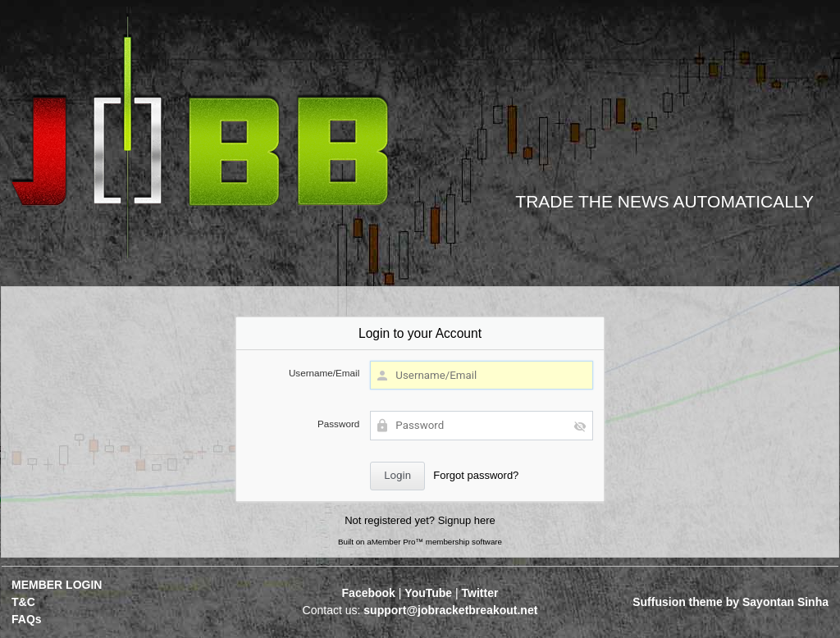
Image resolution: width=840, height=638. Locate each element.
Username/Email (324, 373)
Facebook (369, 593)
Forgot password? (476, 475)
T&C (23, 602)
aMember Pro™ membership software (434, 542)
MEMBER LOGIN (57, 585)
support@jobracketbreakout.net (450, 610)
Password (338, 424)
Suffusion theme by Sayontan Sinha (730, 602)
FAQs (27, 619)
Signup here (467, 520)
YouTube (428, 593)
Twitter (480, 593)
